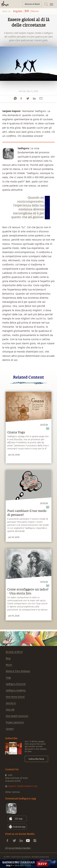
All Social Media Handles (18, 848)
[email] (41, 98)
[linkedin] (34, 98)
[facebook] (21, 98)
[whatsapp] (15, 98)
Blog (8, 658)
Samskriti (11, 703)
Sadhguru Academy (16, 690)
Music (9, 665)
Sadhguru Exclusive (16, 684)
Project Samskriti (15, 722)
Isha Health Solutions (17, 716)
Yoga (8, 678)
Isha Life (10, 710)
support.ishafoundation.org (22, 786)
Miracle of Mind (14, 652)
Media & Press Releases (18, 671)
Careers (10, 729)
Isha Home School (15, 697)
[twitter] (28, 98)
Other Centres (13, 792)
